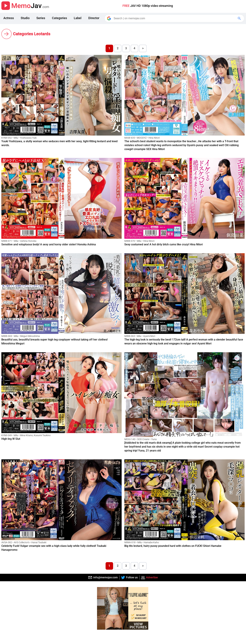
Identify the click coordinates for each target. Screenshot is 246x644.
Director (94, 18)
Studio (25, 18)
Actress (9, 18)
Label (78, 18)
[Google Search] (240, 18)
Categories (59, 18)
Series (41, 18)
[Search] (175, 18)
